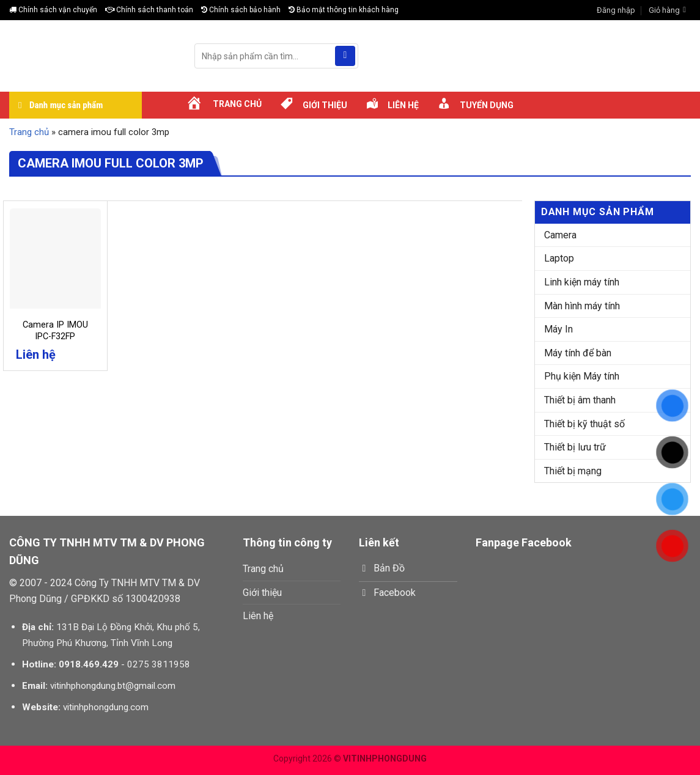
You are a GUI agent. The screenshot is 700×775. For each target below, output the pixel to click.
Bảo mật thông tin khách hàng (344, 10)
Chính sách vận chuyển (53, 10)
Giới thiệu (262, 593)
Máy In (558, 329)
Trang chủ (29, 132)
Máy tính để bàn (578, 353)
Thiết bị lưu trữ (575, 447)
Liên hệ (258, 616)
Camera (560, 235)
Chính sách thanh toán (149, 10)
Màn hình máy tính (582, 306)
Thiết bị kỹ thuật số (584, 424)
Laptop (559, 258)
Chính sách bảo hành (241, 10)
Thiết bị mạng (573, 471)
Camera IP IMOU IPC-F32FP (55, 331)
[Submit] (345, 56)
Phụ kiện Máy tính (582, 376)
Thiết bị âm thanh (580, 400)
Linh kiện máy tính (582, 282)
